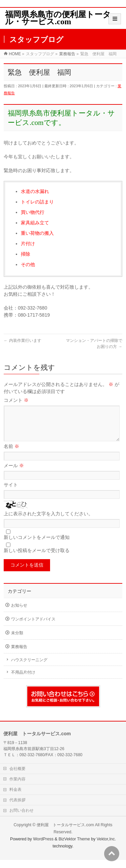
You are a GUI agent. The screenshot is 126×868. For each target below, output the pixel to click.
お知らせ (19, 613)
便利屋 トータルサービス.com (65, 833)
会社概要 (17, 777)
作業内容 (17, 787)
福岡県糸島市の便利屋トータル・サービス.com (58, 18)
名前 (11, 454)
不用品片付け (23, 680)
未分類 (17, 641)
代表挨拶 (17, 808)
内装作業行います (22, 341)
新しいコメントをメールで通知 (37, 545)
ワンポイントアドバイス (33, 627)
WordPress (43, 847)
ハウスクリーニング (29, 668)
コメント (16, 400)
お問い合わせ (22, 818)
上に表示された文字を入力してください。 (48, 522)
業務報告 (19, 655)
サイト (11, 493)
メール (14, 474)
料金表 (15, 798)
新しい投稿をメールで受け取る (37, 558)
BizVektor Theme (74, 847)
